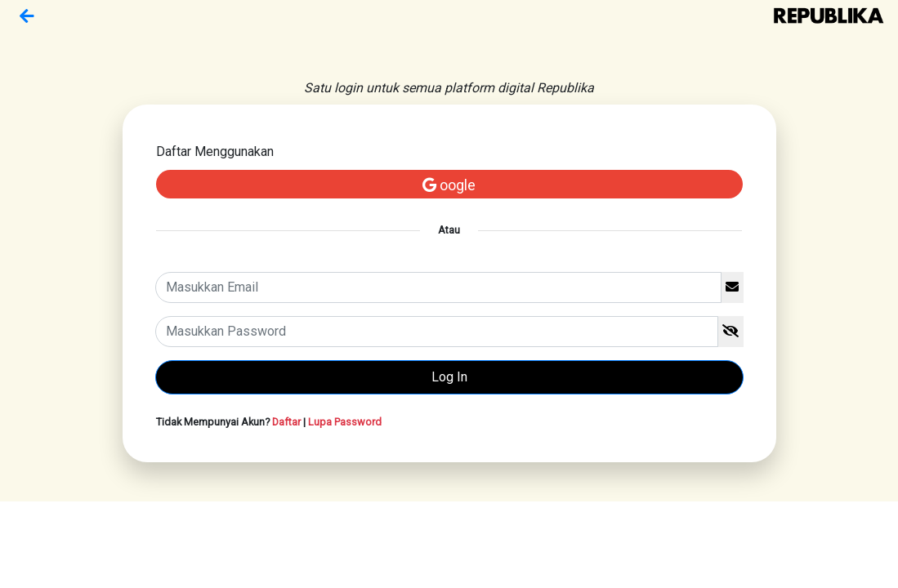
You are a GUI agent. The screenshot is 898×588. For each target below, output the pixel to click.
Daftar (286, 422)
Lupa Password (345, 422)
